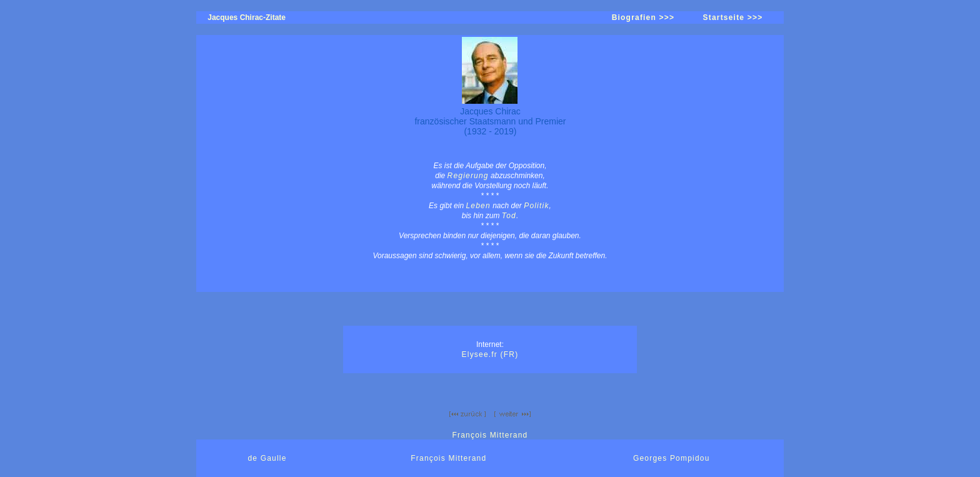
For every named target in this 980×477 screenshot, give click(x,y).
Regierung (468, 176)
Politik (536, 206)
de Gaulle (267, 458)
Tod (509, 216)
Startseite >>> (733, 18)
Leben (478, 206)
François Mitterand (490, 435)
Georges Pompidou (672, 458)
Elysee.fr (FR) (490, 354)
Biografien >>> (643, 18)
